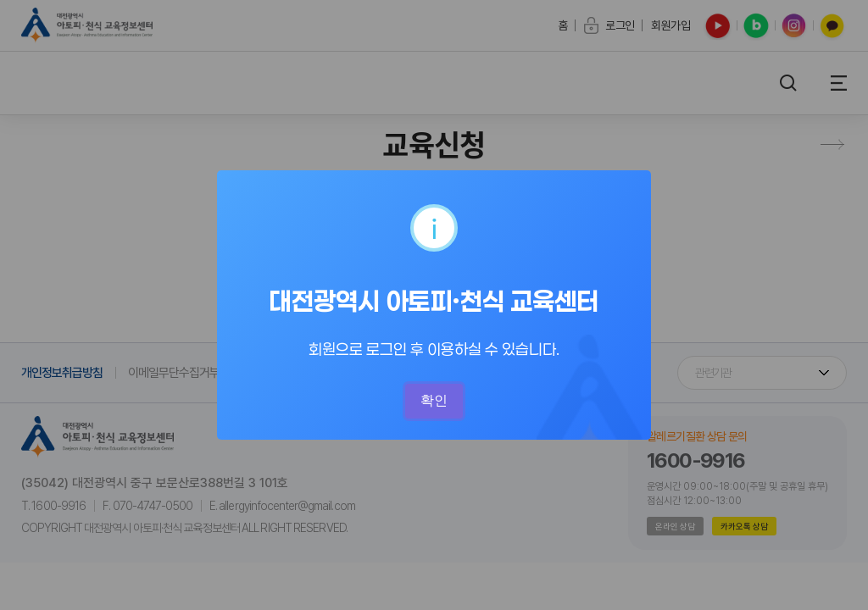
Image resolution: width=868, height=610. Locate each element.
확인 (434, 400)
